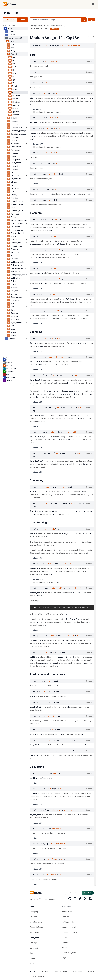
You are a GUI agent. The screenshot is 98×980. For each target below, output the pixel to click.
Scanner (15, 115)
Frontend (15, 153)
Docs (23, 20)
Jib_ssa (14, 182)
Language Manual (69, 927)
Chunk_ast (15, 124)
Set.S (46, 46)
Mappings (15, 198)
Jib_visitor (15, 188)
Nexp (14, 73)
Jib (12, 172)
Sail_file (14, 281)
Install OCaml (67, 912)
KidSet (15, 99)
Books (64, 937)
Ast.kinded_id (73, 46)
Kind (14, 67)
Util (12, 326)
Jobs (32, 963)
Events (33, 953)
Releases (33, 917)
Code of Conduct (37, 977)
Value (13, 329)
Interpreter (15, 169)
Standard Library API (70, 932)
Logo (64, 958)
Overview (10, 20)
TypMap (15, 112)
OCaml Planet (35, 958)
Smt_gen (14, 294)
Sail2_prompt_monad (19, 275)
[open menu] (93, 4)
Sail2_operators (17, 265)
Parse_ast (15, 214)
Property (15, 249)
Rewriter (14, 255)
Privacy (91, 971)
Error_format (16, 147)
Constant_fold (17, 128)
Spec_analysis (16, 297)
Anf (12, 44)
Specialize (15, 300)
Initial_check (16, 163)
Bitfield (14, 118)
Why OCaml (34, 932)
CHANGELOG (14, 32)
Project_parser (17, 246)
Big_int (15, 57)
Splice (13, 303)
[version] (21, 13)
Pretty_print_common (18, 230)
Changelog (34, 912)
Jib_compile (16, 176)
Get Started (67, 917)
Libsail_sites (16, 195)
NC (13, 76)
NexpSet (16, 86)
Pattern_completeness (18, 224)
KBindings (16, 102)
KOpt (14, 70)
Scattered (15, 287)
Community (34, 948)
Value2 (14, 332)
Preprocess (15, 227)
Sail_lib (14, 284)
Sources (12, 339)
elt (62, 46)
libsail (7, 13)
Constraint (15, 137)
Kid (14, 64)
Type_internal (16, 323)
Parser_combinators (19, 220)
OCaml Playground (69, 953)
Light (68, 893)
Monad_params (17, 201)
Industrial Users (36, 922)
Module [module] (54, 29)
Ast (12, 48)
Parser (14, 217)
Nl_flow (14, 208)
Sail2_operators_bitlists (20, 268)
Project (14, 240)
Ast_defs (15, 51)
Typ (14, 80)
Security (45, 971)
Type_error (15, 319)
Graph (13, 156)
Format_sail (15, 150)
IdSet (14, 83)
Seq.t (71, 810)
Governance (78, 971)
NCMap (15, 108)
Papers (65, 947)
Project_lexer (16, 243)
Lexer (13, 192)
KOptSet (16, 92)
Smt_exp (14, 291)
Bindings (15, 105)
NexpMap (16, 89)
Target (14, 310)
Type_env (15, 316)
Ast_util (14, 54)
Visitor (14, 335)
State (13, 307)
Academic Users (36, 927)
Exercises (66, 942)
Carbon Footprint (61, 971)
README (12, 35)
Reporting (15, 252)
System (88, 893)
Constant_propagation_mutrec (20, 134)
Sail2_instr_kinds (17, 262)
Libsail (12, 41)
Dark (78, 893)
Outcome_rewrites (18, 211)
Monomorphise (17, 204)
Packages (34, 943)
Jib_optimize (16, 179)
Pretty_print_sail (17, 233)
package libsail (9, 26)
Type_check (16, 313)
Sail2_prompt (16, 271)
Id (13, 60)
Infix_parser (16, 160)
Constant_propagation (20, 131)
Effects (14, 140)
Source (91, 36)
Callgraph (15, 121)
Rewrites (14, 259)
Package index (36, 26)
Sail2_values (16, 278)
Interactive (15, 166)
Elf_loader (15, 144)
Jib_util (14, 185)
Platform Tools (68, 922)
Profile (14, 236)
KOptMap (16, 96)
